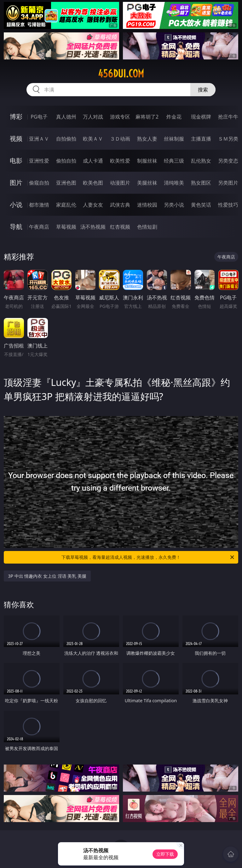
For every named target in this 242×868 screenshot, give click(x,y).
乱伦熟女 (201, 161)
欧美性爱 (120, 161)
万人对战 (93, 117)
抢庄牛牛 (228, 117)
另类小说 (174, 205)
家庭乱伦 (66, 205)
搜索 (203, 90)
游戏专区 (120, 117)
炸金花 (174, 117)
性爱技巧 (228, 205)
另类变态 (228, 161)
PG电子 (39, 117)
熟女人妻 (147, 139)
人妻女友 (93, 205)
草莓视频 (66, 227)
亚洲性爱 (39, 161)
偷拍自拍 (66, 161)
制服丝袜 (147, 161)
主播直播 (201, 139)
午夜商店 (39, 227)
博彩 (16, 117)
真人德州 (66, 117)
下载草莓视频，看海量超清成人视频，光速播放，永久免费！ (148, 557)
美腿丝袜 (147, 183)
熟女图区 (201, 183)
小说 (16, 205)
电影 (16, 161)
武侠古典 (120, 205)
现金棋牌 (201, 117)
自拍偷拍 (66, 139)
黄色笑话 (201, 205)
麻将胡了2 (147, 117)
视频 (16, 139)
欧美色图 (93, 183)
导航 (16, 227)
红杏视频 (120, 227)
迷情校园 (147, 205)
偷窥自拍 (39, 183)
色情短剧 (147, 227)
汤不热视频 (93, 227)
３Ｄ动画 (120, 139)
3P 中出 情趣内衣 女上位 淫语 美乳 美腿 (47, 576)
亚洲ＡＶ (39, 139)
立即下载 (165, 854)
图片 (16, 183)
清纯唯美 (174, 183)
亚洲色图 (66, 183)
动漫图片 (120, 183)
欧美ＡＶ (93, 139)
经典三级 (174, 161)
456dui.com (121, 74)
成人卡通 (93, 161)
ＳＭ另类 (228, 139)
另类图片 (228, 183)
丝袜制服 (174, 139)
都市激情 (39, 205)
